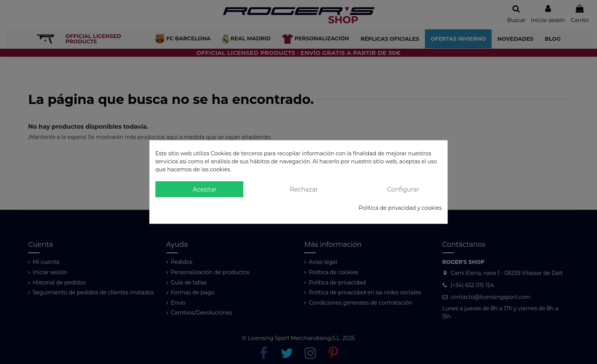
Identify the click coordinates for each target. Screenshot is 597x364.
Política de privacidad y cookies (400, 208)
